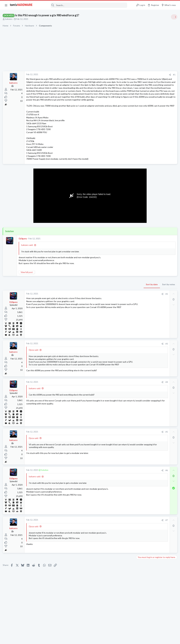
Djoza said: (34, 365)
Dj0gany (23, 253)
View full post (27, 287)
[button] (6, 5)
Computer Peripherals (147, 362)
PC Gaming (142, 181)
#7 (118, 540)
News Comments (145, 225)
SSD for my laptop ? (151, 315)
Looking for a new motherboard (157, 254)
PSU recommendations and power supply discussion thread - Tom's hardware (156, 190)
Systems (141, 335)
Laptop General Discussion (149, 301)
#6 (118, 490)
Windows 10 (143, 283)
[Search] (82, 5)
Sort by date (103, 299)
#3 (118, 359)
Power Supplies (144, 201)
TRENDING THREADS (142, 163)
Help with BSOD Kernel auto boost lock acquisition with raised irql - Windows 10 (155, 272)
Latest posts (139, 308)
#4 (118, 402)
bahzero (9, 19)
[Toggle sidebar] (174, 17)
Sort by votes (120, 299)
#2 (118, 309)
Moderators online (143, 413)
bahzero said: (27, 260)
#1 (126, 75)
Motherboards (144, 263)
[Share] (121, 75)
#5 (118, 451)
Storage (141, 320)
